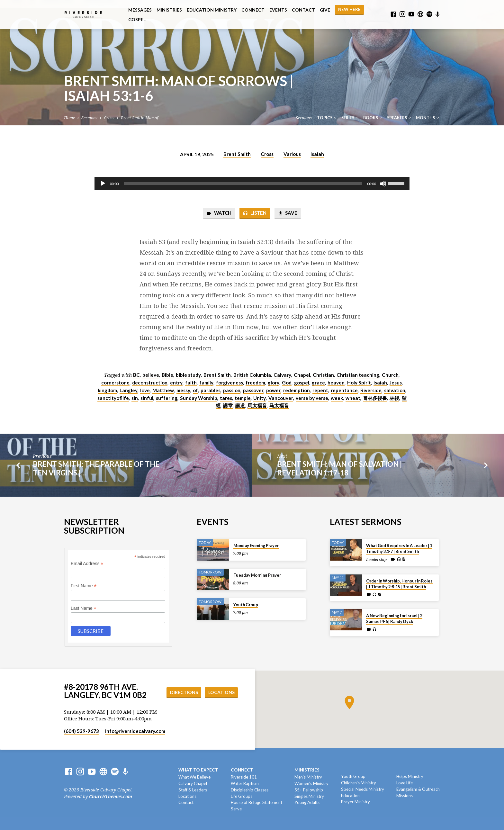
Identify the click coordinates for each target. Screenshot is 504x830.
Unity (260, 398)
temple (243, 398)
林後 (394, 398)
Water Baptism (245, 783)
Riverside (371, 390)
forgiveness (230, 383)
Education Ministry (212, 10)
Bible (167, 375)
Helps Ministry (410, 776)
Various (292, 154)
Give (325, 10)
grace (318, 383)
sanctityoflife (113, 398)
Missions (405, 796)
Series (350, 118)
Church (390, 375)
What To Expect (198, 770)
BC (136, 375)
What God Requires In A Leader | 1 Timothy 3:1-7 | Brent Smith (399, 548)
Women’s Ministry (311, 783)
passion (232, 390)
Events (278, 10)
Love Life (405, 783)
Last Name (84, 608)
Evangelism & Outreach (418, 789)
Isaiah (317, 154)
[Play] (103, 184)
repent (320, 390)
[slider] (243, 184)
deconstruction (150, 383)
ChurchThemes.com (111, 797)
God (287, 383)
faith (191, 383)
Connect (253, 10)
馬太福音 (257, 405)
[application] (252, 184)
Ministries (169, 10)
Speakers (400, 118)
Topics (327, 118)
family (206, 383)
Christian (323, 375)
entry (176, 383)
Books (373, 118)
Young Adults (307, 802)
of (195, 390)
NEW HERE (349, 9)
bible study (188, 375)
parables (211, 390)
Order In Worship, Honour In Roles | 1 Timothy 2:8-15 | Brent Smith (399, 584)
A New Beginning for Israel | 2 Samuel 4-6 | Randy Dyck (394, 618)
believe (151, 375)
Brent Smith (237, 154)
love (145, 390)
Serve (236, 809)
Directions (184, 692)
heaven (336, 383)
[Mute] (383, 184)
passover (253, 390)
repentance (344, 390)
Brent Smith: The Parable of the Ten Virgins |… (96, 468)
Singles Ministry (309, 796)
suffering (167, 398)
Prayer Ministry (355, 802)
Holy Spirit (359, 383)
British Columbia (252, 375)
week (337, 398)
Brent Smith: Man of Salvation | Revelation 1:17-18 (339, 468)
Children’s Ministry (359, 783)
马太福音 (279, 405)
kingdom (107, 390)
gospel (302, 383)
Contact (303, 10)
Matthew (163, 390)
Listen (255, 213)
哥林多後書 (375, 398)
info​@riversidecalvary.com (135, 731)
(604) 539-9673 (81, 731)
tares (226, 398)
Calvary (282, 375)
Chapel (302, 375)
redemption (297, 390)
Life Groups (242, 796)
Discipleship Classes (250, 790)
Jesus (396, 383)
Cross (109, 118)
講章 (228, 405)
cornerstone (115, 383)
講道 (240, 405)
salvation (395, 390)
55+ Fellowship (309, 790)
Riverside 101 (244, 777)
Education (350, 796)
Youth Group (246, 605)
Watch (219, 213)
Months (428, 118)
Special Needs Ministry (363, 789)
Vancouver (281, 398)
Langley (129, 390)
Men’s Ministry (308, 777)
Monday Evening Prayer (256, 546)
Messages (140, 10)
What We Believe (194, 777)
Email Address (87, 564)
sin (135, 398)
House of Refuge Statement (256, 802)
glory (274, 383)
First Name (84, 586)
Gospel (137, 20)
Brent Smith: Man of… (141, 118)
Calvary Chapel (193, 783)
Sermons (89, 118)
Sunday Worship (199, 398)
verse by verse (312, 398)
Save (288, 213)
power (273, 390)
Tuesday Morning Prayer (257, 575)
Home (69, 118)
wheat (353, 398)
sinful (147, 398)
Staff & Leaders (193, 790)
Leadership (376, 560)
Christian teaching (358, 375)
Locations (221, 692)
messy (183, 390)
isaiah (380, 383)
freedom (255, 383)
